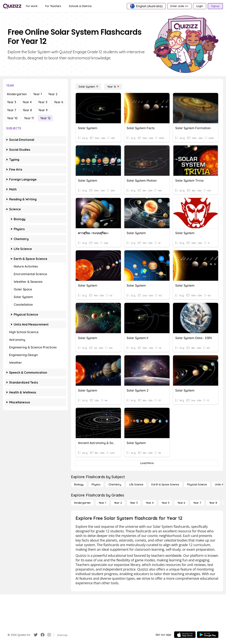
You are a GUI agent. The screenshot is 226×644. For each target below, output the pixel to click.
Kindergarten (17, 94)
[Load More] (147, 463)
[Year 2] (118, 503)
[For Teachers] (53, 6)
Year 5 (43, 102)
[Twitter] (36, 635)
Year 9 (43, 110)
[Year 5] (165, 503)
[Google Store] (208, 635)
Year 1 (37, 94)
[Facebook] (43, 635)
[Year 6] (181, 503)
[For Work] (32, 6)
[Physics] (96, 484)
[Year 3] (134, 503)
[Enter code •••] (179, 6)
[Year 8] (213, 503)
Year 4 (27, 102)
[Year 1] (102, 503)
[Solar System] (88, 87)
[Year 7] (197, 503)
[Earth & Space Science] (165, 484)
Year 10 (12, 118)
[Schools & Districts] (80, 6)
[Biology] (79, 484)
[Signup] (215, 6)
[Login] (200, 6)
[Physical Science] (197, 484)
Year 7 (12, 110)
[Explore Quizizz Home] (12, 6)
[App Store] (185, 635)
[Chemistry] (115, 484)
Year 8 (27, 110)
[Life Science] (136, 484)
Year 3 (12, 102)
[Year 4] (150, 503)
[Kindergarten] (82, 503)
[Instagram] (49, 635)
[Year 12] (113, 87)
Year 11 (29, 118)
